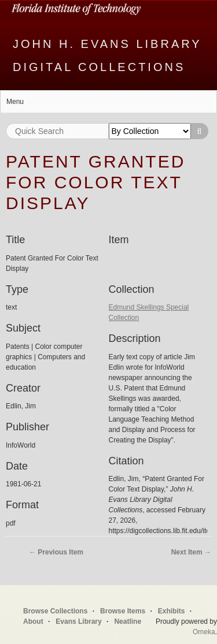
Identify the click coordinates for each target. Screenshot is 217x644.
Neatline (128, 621)
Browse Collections (55, 611)
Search (200, 131)
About (33, 621)
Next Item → (191, 552)
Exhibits (172, 611)
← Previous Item (56, 552)
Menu (15, 102)
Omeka (204, 632)
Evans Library (78, 621)
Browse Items (123, 611)
